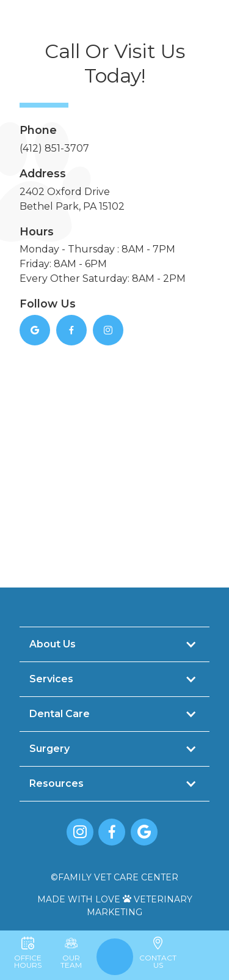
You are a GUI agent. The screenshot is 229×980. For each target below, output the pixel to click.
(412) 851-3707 (54, 148)
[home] (115, 37)
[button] (16, 37)
